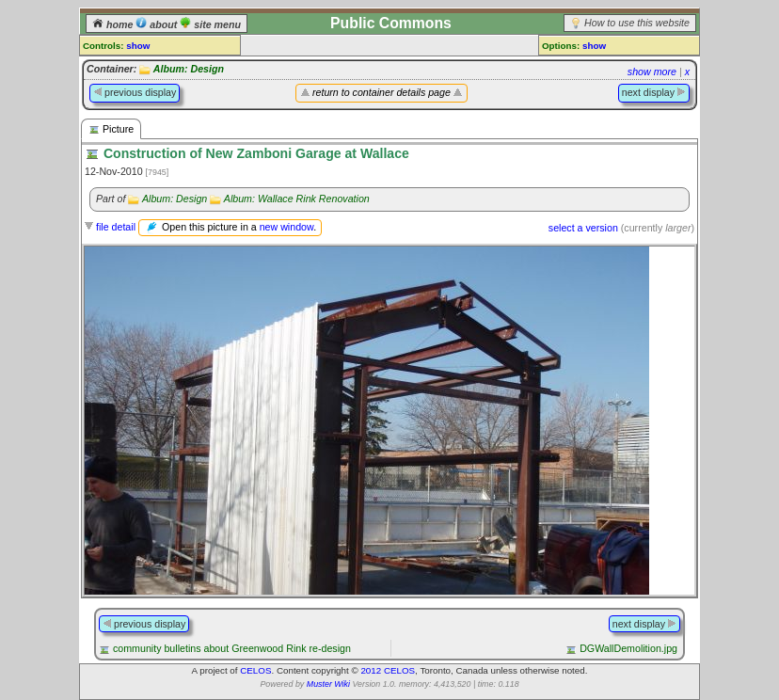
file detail (116, 227)
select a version (583, 228)
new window (286, 227)
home (114, 24)
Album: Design (189, 69)
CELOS (255, 670)
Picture (111, 129)
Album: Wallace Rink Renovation (297, 199)
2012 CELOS (388, 670)
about (158, 24)
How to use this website (637, 23)
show (138, 46)
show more (652, 72)
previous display (135, 92)
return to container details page (382, 92)
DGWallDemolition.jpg (628, 648)
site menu (210, 24)
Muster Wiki (328, 684)
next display (654, 92)
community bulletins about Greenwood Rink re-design (232, 648)
